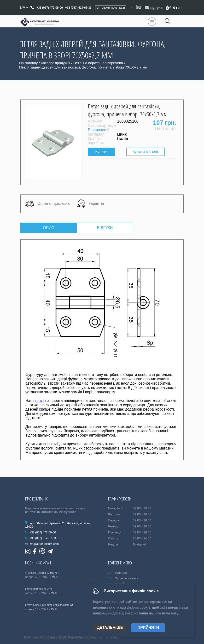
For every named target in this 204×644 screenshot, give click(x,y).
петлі (40, 401)
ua (24, 8)
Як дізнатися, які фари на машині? (42, 573)
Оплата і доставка (48, 204)
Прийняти (148, 628)
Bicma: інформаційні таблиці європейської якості (49, 605)
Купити (102, 152)
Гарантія (90, 204)
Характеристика (126, 578)
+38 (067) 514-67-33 (78, 8)
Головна (121, 573)
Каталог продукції (56, 63)
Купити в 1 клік (146, 152)
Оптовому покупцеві (111, 8)
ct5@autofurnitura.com (44, 544)
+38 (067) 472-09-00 (50, 8)
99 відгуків (154, 8)
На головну (29, 63)
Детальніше (110, 628)
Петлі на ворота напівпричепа (98, 63)
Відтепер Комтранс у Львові (38, 589)
